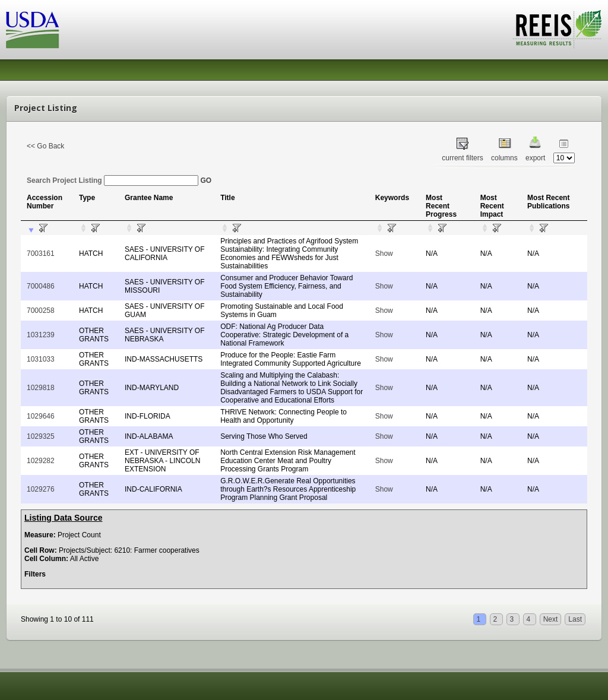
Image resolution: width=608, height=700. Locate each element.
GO (206, 180)
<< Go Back (45, 146)
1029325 (41, 436)
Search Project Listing (113, 180)
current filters (462, 158)
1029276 (41, 489)
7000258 (41, 311)
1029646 (41, 416)
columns (504, 158)
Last (575, 619)
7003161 (41, 254)
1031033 (41, 359)
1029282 (41, 461)
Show (384, 254)
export (535, 158)
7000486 (41, 286)
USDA (33, 30)
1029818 (41, 388)
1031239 (41, 335)
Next (551, 619)
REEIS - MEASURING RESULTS (557, 29)
